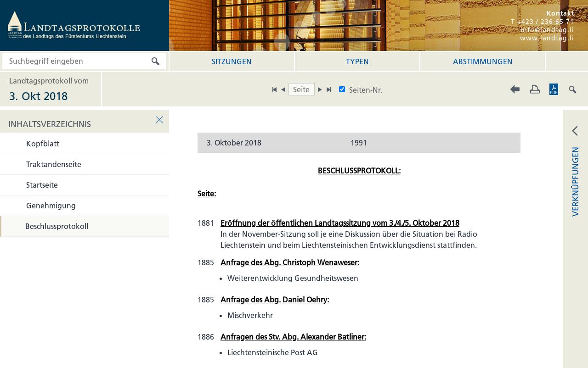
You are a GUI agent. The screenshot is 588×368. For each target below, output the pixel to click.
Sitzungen (232, 61)
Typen (357, 61)
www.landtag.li (547, 38)
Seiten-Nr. (366, 90)
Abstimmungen (483, 61)
